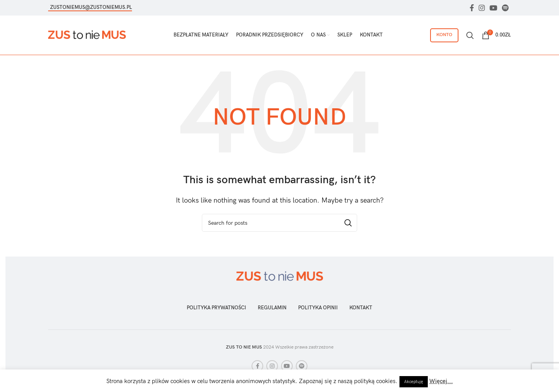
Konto (444, 36)
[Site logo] (87, 36)
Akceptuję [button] (414, 382)
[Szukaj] (470, 36)
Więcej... (441, 381)
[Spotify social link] (505, 8)
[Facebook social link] (472, 8)
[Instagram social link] (482, 8)
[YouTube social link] (493, 8)
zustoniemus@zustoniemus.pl (91, 8)
